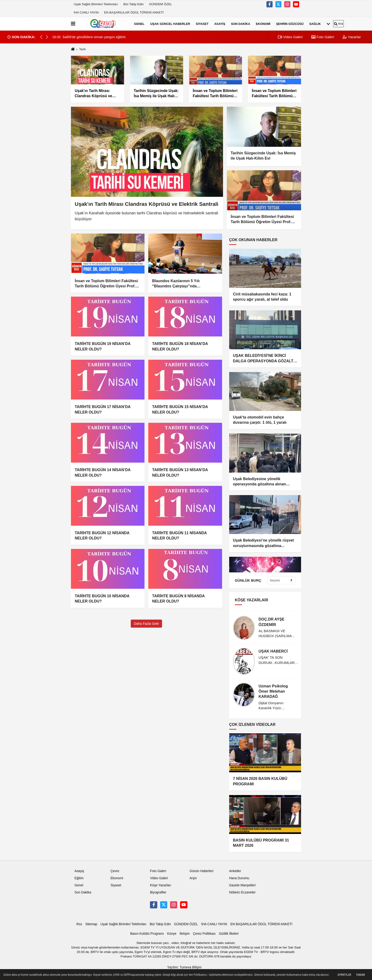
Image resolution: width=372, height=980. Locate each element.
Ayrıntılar (344, 975)
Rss (79, 922)
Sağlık (315, 24)
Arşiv (193, 876)
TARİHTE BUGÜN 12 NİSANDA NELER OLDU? (102, 536)
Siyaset (202, 24)
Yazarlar (352, 37)
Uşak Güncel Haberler (170, 24)
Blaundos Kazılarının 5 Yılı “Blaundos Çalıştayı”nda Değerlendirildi (176, 284)
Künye (172, 931)
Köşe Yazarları (160, 883)
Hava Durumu (239, 876)
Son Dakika (240, 24)
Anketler (235, 869)
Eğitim (79, 876)
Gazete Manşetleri (242, 883)
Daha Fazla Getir (146, 624)
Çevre (115, 869)
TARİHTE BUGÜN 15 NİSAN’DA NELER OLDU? (180, 409)
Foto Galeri (323, 37)
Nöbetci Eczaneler (242, 890)
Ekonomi (263, 24)
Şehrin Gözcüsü (290, 24)
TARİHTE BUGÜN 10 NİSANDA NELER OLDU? (102, 599)
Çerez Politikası (204, 931)
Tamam (360, 975)
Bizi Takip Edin (134, 4)
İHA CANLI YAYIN (86, 12)
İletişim (185, 931)
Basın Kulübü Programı (147, 931)
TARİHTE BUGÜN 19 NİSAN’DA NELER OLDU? (103, 346)
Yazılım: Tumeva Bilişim (184, 965)
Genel (139, 24)
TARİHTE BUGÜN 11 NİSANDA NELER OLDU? (179, 536)
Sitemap (91, 922)
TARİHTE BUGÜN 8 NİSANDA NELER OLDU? (178, 599)
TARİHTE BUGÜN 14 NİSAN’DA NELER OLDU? (103, 472)
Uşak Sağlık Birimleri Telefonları (96, 4)
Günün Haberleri (202, 869)
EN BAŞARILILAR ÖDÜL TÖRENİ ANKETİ (134, 12)
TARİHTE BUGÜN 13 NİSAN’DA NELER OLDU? (180, 472)
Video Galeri (290, 37)
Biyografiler (158, 890)
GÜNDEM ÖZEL (160, 4)
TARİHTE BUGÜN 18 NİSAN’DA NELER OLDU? (180, 346)
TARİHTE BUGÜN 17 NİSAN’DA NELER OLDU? (103, 409)
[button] (47, 37)
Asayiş (220, 24)
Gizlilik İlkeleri (229, 931)
